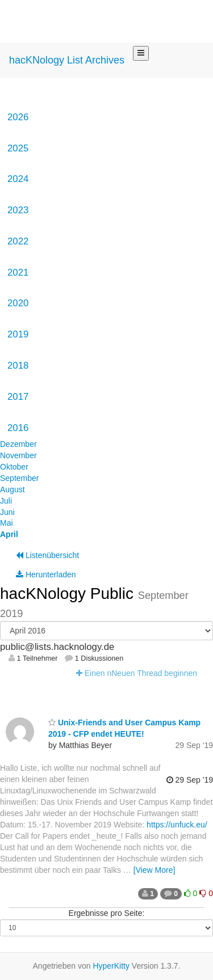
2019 (18, 334)
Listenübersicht (47, 555)
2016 (18, 428)
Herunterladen (46, 575)
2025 (18, 148)
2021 (18, 273)
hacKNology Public (69, 594)
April (9, 534)
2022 (18, 241)
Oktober (14, 467)
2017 (18, 397)
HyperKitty (111, 966)
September (19, 478)
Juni (7, 512)
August (12, 489)
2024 (18, 179)
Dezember (18, 444)
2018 (18, 366)
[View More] (154, 870)
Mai (7, 523)
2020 (18, 303)
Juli (6, 501)
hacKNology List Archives (67, 60)
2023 (18, 210)
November (18, 455)
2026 (18, 117)
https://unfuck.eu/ (177, 825)
